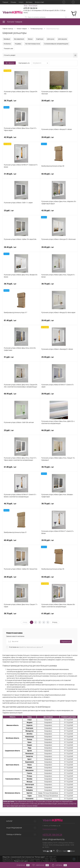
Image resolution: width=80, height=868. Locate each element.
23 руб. (21, 212)
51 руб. (21, 358)
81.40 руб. (21, 322)
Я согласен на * (26, 647)
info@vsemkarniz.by (56, 839)
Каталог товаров (12, 22)
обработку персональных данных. (31, 647)
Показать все (8, 49)
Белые (30, 39)
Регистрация (33, 5)
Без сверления (19, 39)
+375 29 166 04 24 (30, 8)
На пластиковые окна (33, 44)
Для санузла (62, 39)
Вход (26, 5)
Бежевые (7, 39)
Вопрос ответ (39, 2)
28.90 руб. (59, 395)
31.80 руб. (21, 175)
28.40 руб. (59, 102)
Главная (5, 2)
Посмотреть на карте (50, 829)
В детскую (40, 39)
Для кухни (51, 39)
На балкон (7, 44)
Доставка (29, 2)
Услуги (21, 2)
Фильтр (10, 63)
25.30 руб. (59, 358)
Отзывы (13, 2)
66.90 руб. (21, 395)
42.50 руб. (21, 138)
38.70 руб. (21, 102)
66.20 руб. (59, 431)
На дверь (18, 44)
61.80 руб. (21, 468)
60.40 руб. (59, 175)
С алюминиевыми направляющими (56, 44)
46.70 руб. (21, 505)
